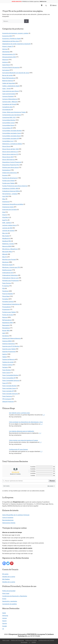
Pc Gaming (6, 286)
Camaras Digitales (8, 96)
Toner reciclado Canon (9, 388)
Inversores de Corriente (10, 209)
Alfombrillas (6, 52)
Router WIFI (6, 330)
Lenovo (5, 618)
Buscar (52, 481)
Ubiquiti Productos (8, 401)
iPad (4, 212)
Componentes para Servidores (12, 115)
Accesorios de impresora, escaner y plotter (15, 33)
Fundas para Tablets (8, 183)
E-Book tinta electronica (10, 173)
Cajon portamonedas (9, 94)
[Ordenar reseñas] (51, 486)
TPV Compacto (7, 399)
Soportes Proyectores (9, 352)
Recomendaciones (8, 520)
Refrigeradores (7, 320)
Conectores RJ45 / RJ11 (9, 117)
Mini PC (5, 257)
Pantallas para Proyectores (10, 280)
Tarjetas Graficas (7, 365)
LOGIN (34, 642)
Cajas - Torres (6, 88)
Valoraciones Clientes (9, 523)
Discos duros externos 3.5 (10, 154)
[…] (44, 415)
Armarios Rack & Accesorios (11, 67)
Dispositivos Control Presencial (12, 162)
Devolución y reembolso (10, 601)
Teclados (5, 367)
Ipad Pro (5, 220)
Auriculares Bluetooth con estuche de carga (16, 73)
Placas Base (6, 296)
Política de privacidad (9, 591)
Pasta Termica (7, 283)
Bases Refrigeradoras (9, 78)
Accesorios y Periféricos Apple (11, 38)
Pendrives (5, 291)
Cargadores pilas (7, 107)
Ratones (5, 317)
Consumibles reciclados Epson (12, 136)
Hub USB (5, 196)
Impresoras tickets (8, 207)
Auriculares (6, 70)
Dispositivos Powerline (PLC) (11, 165)
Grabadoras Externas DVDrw (11, 191)
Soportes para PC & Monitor (11, 346)
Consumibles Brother (9, 120)
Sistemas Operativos (9, 344)
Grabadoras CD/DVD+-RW (10, 188)
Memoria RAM (7, 246)
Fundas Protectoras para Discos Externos (15, 186)
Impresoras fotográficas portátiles (13, 204)
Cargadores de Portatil (9, 104)
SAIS (4, 333)
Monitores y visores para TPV (11, 267)
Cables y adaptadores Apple (11, 86)
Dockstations (6, 170)
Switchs (5, 354)
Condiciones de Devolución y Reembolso (15, 596)
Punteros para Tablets (9, 312)
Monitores (5, 262)
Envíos (4, 599)
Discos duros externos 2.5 (10, 152)
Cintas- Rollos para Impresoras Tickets (14, 112)
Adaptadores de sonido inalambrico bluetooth (16, 44)
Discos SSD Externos (9, 159)
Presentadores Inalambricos (11, 304)
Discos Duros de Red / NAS (10, 149)
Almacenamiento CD (9, 54)
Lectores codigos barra (9, 225)
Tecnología (24, 642)
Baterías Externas (8, 81)
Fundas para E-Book (8, 181)
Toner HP (5, 383)
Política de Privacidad (17, 640)
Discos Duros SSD (8, 157)
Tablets (4, 357)
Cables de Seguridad (9, 83)
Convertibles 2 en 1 (8, 141)
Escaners (5, 175)
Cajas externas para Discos (10, 91)
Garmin (5, 623)
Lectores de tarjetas (8, 231)
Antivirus (5, 62)
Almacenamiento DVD (9, 57)
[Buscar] (26, 21)
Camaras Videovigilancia (10, 99)
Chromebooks (7, 110)
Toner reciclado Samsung (10, 394)
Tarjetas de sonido (8, 362)
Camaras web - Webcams (10, 102)
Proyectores (6, 309)
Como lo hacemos (8, 517)
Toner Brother (7, 370)
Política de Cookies (31, 640)
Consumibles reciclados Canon (12, 133)
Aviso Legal (6, 593)
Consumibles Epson (8, 125)
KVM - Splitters (7, 223)
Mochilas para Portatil (9, 259)
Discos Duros (6, 146)
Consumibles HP (7, 128)
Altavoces (5, 60)
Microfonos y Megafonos (10, 249)
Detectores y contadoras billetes (12, 144)
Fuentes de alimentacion (10, 178)
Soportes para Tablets (9, 349)
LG (3, 629)
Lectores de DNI (7, 228)
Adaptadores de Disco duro (11, 41)
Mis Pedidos (6, 579)
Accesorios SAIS (7, 36)
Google (4, 626)
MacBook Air (6, 238)
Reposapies (6, 325)
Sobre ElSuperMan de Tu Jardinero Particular (16, 515)
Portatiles (5, 299)
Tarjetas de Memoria (9, 359)
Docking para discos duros (10, 167)
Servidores (6, 336)
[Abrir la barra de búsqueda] (46, 5)
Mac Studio (6, 236)
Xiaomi (4, 621)
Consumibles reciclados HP (11, 138)
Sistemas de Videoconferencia (11, 338)
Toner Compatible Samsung (11, 380)
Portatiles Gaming (8, 302)
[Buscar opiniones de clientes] (25, 481)
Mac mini (5, 233)
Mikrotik (5, 254)
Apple (4, 613)
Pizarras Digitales (8, 294)
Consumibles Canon (8, 123)
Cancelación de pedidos (10, 604)
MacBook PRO (7, 241)
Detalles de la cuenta (9, 577)
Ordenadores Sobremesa (10, 275)
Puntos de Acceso (8, 315)
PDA (4, 288)
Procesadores (6, 307)
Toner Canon (6, 373)
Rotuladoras (6, 328)
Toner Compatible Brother (10, 375)
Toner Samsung (7, 396)
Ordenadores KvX (8, 273)
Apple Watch (6, 65)
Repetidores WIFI (8, 323)
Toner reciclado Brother (9, 386)
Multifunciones (7, 270)
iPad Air (5, 215)
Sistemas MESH (7, 341)
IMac (4, 199)
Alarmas (5, 49)
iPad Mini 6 (6, 217)
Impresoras (6, 202)
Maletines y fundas (8, 244)
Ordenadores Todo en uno (10, 278)
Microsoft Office (7, 252)
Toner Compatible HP (9, 378)
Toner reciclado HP (8, 391)
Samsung (5, 615)
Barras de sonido (7, 75)
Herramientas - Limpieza (10, 194)
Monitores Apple (7, 265)
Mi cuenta (5, 574)
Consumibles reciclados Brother (12, 131)
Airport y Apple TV (8, 46)
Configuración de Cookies (46, 640)
